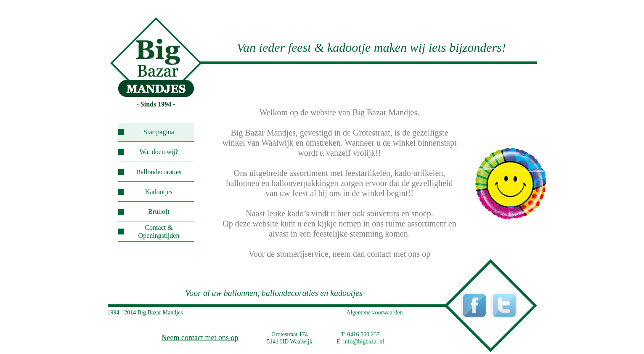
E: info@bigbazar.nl (360, 342)
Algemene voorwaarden (375, 313)
